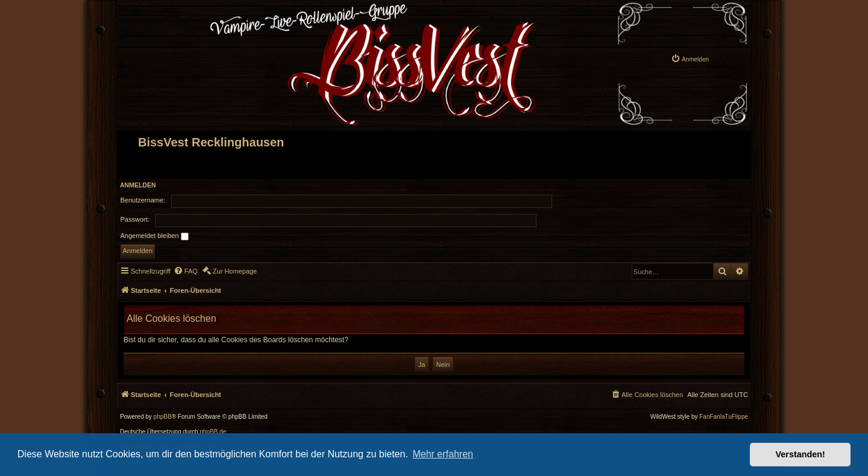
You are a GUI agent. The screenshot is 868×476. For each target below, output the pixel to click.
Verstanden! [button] (800, 454)
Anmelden (138, 185)
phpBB (163, 417)
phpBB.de (213, 432)
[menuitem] (690, 58)
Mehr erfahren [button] (443, 454)
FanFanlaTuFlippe (724, 417)
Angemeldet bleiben (155, 236)
